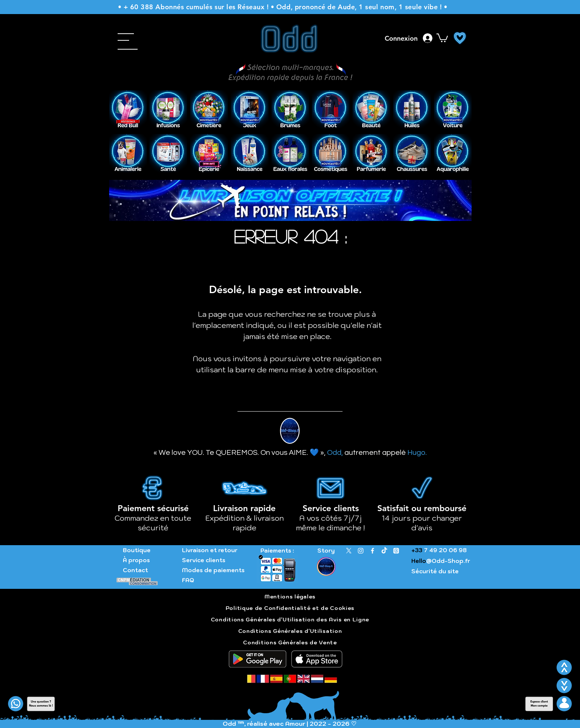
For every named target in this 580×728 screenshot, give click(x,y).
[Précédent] (119, 110)
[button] (103, 37)
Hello (419, 561)
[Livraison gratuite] (291, 209)
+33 (417, 550)
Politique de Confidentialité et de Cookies (290, 608)
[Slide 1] (286, 119)
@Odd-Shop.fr (448, 561)
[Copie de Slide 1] (295, 119)
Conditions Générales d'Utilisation (290, 631)
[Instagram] (361, 551)
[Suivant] (461, 110)
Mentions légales (290, 597)
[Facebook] (372, 551)
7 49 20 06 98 (445, 550)
